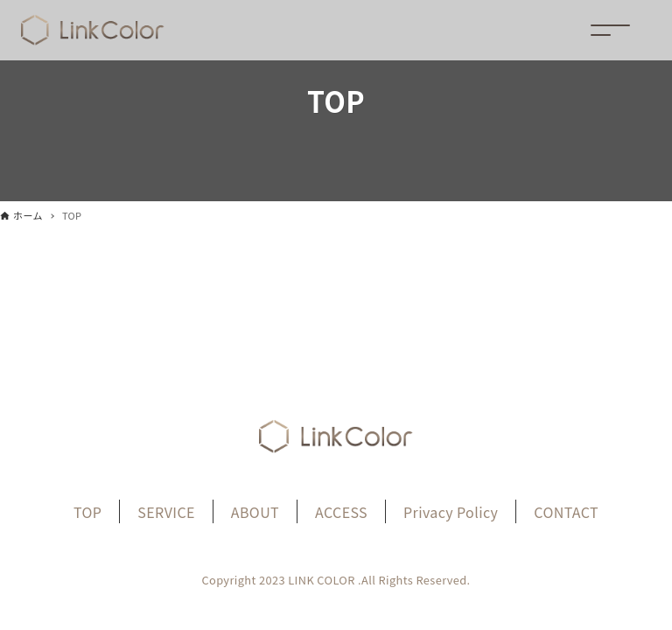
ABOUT (255, 512)
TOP (87, 512)
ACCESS (341, 512)
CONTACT (566, 512)
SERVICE (166, 512)
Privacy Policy (451, 512)
